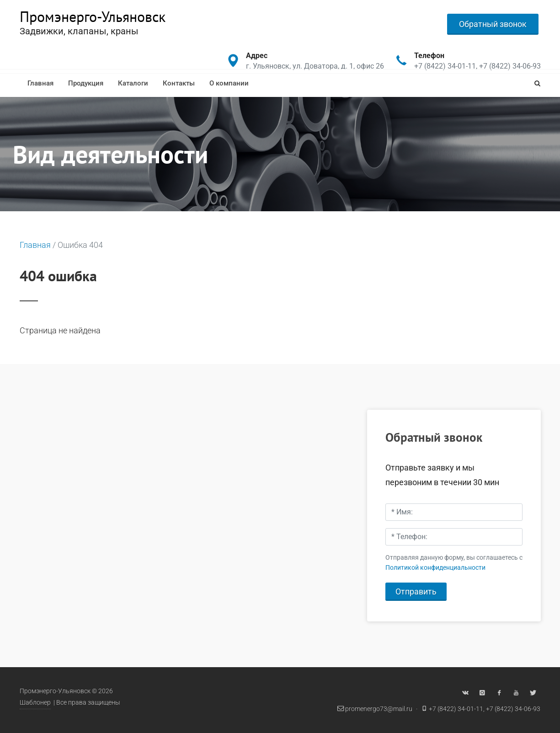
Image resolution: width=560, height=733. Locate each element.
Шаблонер (35, 703)
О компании (229, 83)
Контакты (179, 83)
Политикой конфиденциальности (435, 568)
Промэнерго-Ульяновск (93, 16)
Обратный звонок (493, 24)
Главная (40, 83)
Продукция (86, 83)
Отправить (416, 591)
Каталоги (133, 83)
